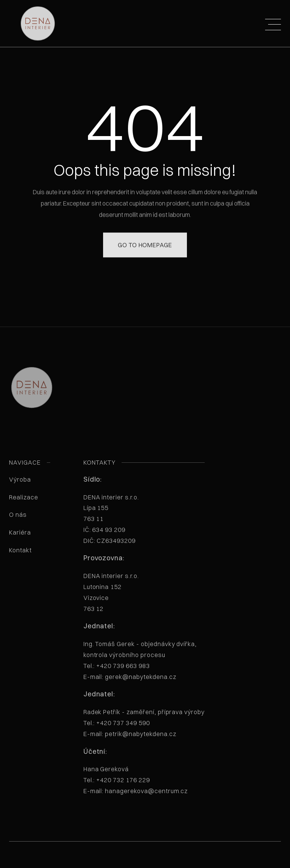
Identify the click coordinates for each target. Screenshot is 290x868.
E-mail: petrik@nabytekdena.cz (130, 734)
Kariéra (20, 532)
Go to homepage (145, 234)
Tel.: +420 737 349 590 (117, 723)
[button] (273, 20)
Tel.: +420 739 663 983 (117, 666)
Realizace (24, 497)
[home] (33, 23)
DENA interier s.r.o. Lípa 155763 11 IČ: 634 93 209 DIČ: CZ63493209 (122, 519)
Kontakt (20, 550)
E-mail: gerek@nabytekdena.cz (130, 677)
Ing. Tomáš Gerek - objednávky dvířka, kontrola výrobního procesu (140, 660)
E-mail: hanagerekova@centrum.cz (136, 791)
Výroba (20, 479)
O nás (18, 515)
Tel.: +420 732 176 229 (117, 780)
